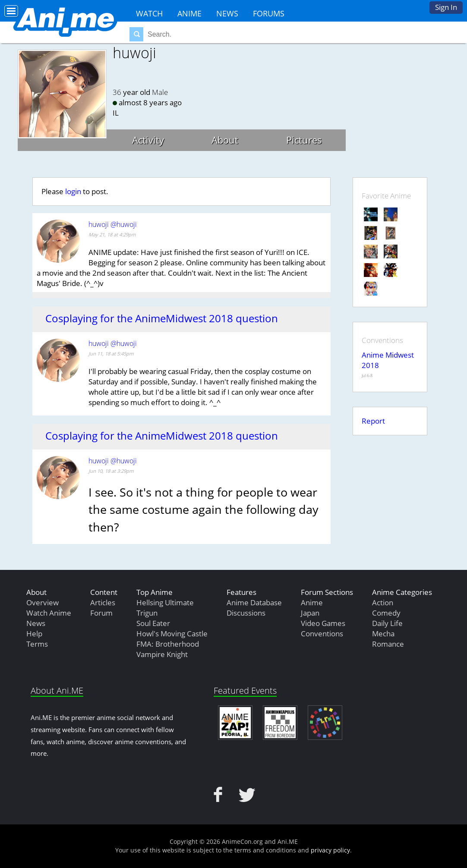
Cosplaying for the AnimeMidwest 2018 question (162, 318)
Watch (149, 13)
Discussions (246, 613)
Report (373, 421)
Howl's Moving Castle (172, 634)
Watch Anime (49, 613)
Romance (388, 644)
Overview (43, 602)
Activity (148, 140)
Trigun (147, 613)
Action (383, 602)
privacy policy (330, 850)
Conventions (322, 634)
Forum (101, 613)
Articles (103, 602)
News (227, 13)
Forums (269, 13)
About (225, 140)
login (73, 191)
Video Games (323, 623)
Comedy (386, 613)
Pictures (304, 140)
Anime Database (254, 602)
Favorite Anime (386, 196)
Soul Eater (153, 623)
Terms (37, 644)
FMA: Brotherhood (168, 644)
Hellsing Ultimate (165, 602)
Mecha (383, 634)
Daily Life (387, 623)
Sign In (446, 7)
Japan (310, 613)
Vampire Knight (162, 654)
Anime (189, 13)
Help (34, 634)
